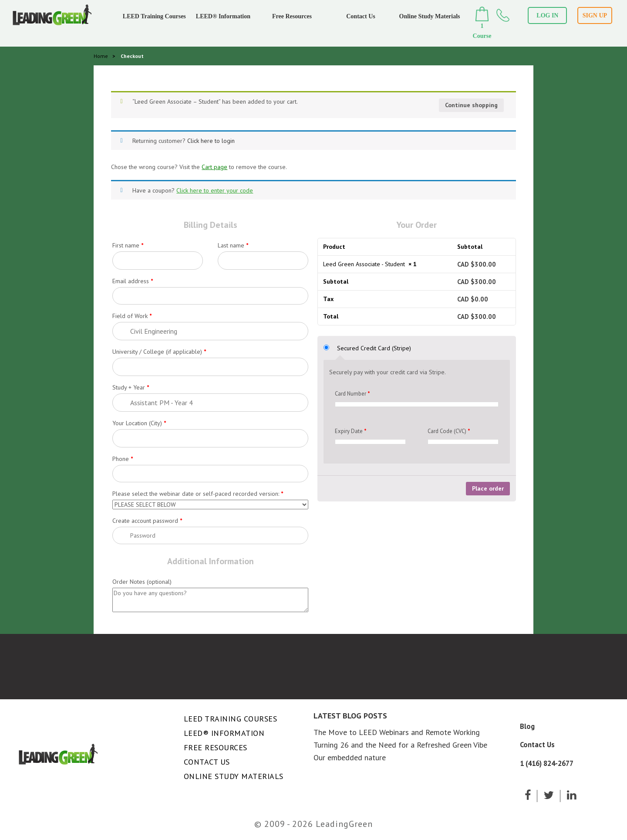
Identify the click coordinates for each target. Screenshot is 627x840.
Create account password (147, 521)
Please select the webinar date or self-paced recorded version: (198, 494)
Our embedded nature (350, 757)
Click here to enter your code (215, 190)
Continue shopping (471, 105)
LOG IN (547, 15)
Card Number (352, 394)
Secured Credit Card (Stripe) (374, 348)
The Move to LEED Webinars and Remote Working (397, 732)
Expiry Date (351, 431)
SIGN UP (595, 15)
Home (101, 56)
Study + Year (131, 387)
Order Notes (142, 582)
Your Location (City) (139, 423)
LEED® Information (223, 16)
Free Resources (292, 16)
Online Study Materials (430, 16)
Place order (488, 488)
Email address (133, 281)
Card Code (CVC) (449, 431)
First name (128, 245)
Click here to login (211, 141)
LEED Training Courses (154, 16)
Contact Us (361, 16)
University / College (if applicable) (159, 352)
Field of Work (132, 316)
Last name (233, 245)
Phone (123, 459)
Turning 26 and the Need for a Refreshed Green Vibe (400, 745)
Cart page (214, 167)
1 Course (482, 23)
